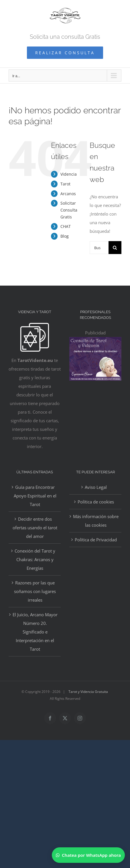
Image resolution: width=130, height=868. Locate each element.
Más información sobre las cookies (96, 521)
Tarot (65, 184)
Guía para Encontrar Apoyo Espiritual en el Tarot (35, 496)
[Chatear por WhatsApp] (88, 855)
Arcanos (68, 194)
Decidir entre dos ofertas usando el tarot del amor (35, 528)
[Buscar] (115, 248)
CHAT (66, 226)
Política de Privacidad (96, 540)
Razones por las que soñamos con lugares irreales (35, 591)
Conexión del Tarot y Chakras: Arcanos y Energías (35, 559)
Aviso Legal (96, 487)
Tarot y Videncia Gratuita (88, 692)
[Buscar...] (99, 248)
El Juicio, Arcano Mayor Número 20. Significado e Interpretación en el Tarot (35, 632)
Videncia (69, 174)
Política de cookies (96, 502)
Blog (65, 236)
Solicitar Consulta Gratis (69, 210)
